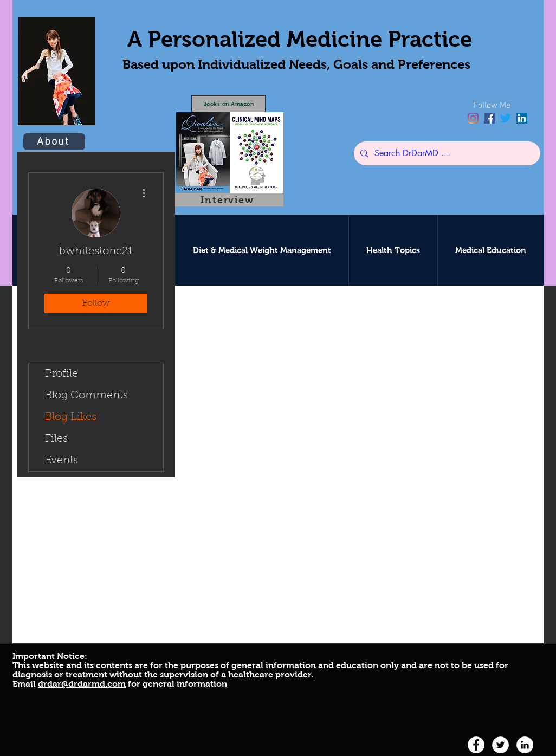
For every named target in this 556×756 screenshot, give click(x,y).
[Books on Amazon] (228, 104)
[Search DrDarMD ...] (446, 153)
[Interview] (228, 200)
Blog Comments (86, 396)
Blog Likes (71, 417)
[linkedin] (522, 118)
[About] (54, 142)
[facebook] (489, 118)
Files (56, 439)
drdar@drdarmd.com (82, 684)
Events (62, 461)
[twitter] (506, 118)
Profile (62, 374)
